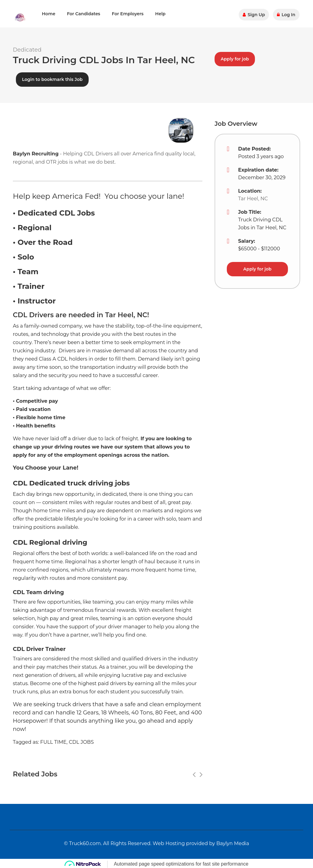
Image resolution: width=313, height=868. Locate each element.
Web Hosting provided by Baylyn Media (201, 842)
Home (49, 14)
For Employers (128, 14)
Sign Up (255, 14)
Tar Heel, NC (253, 197)
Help (160, 14)
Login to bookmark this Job (52, 78)
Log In (287, 14)
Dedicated (27, 50)
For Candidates (84, 14)
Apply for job (235, 57)
